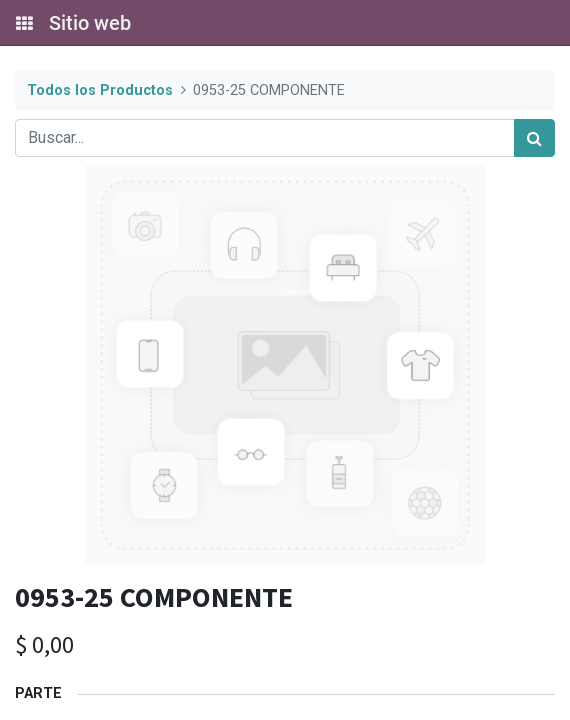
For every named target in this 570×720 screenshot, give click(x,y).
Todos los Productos (100, 90)
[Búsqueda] (534, 138)
